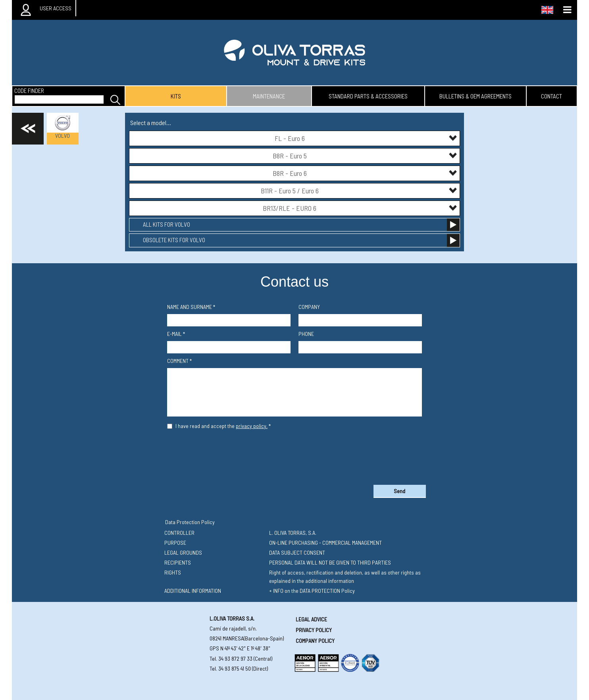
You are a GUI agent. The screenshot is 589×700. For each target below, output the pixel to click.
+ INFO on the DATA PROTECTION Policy (312, 591)
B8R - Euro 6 (365, 173)
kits (176, 96)
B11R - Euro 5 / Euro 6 (359, 190)
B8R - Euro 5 (365, 155)
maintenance (269, 96)
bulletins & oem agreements (475, 96)
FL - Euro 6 (366, 138)
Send (399, 491)
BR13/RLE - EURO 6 (360, 208)
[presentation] (294, 455)
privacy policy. (252, 426)
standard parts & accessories (368, 96)
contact (551, 96)
